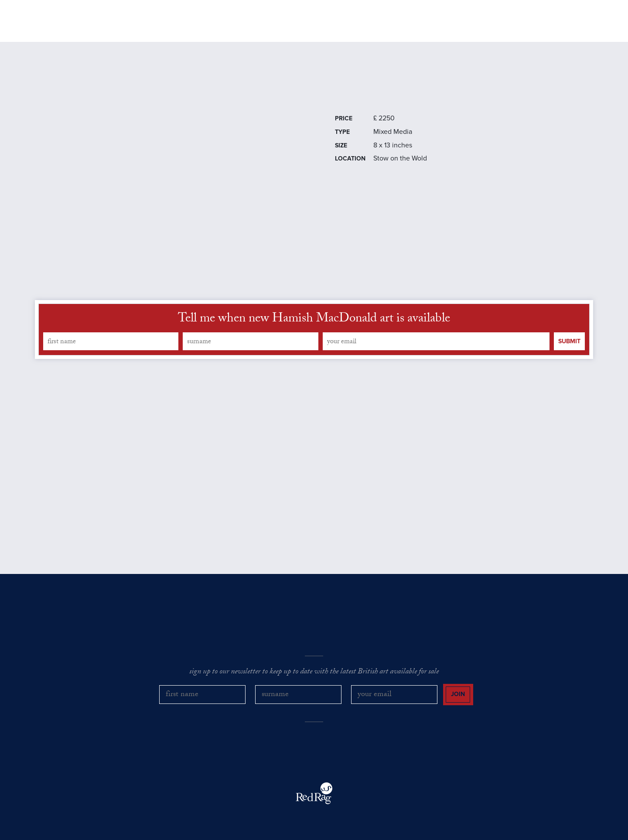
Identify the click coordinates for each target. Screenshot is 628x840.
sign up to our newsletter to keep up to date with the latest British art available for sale (314, 673)
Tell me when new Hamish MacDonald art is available (314, 320)
